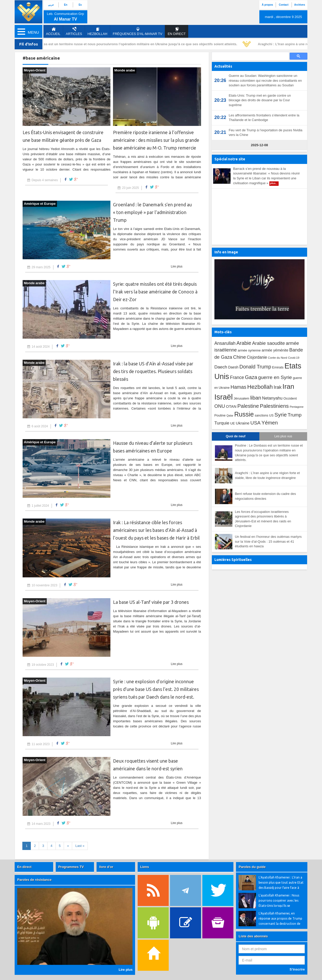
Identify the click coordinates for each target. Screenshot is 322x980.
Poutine (220, 415)
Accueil (53, 31)
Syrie (281, 415)
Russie (244, 414)
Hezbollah (97, 31)
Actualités (223, 66)
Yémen (270, 423)
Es (80, 5)
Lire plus (177, 266)
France (237, 377)
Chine (240, 357)
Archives (300, 5)
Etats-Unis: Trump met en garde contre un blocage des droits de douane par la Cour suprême (260, 100)
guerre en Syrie (275, 377)
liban (256, 398)
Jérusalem (242, 398)
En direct (24, 867)
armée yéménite (275, 350)
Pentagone (297, 407)
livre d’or (106, 867)
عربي (51, 5)
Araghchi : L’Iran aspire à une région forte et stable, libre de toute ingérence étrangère (267, 475)
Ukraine (243, 423)
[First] (80, 846)
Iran (288, 386)
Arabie (244, 343)
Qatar (230, 415)
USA (255, 423)
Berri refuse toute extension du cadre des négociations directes (266, 496)
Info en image (226, 252)
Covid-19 (294, 358)
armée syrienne (249, 350)
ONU (220, 406)
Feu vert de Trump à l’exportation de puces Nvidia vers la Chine (266, 133)
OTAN (231, 406)
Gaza (251, 377)
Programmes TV (71, 867)
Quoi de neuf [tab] (235, 436)
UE (232, 423)
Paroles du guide (252, 867)
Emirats (278, 367)
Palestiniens (274, 406)
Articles (74, 31)
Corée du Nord (277, 358)
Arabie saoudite (269, 343)
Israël (224, 397)
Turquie (222, 423)
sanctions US (264, 415)
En (66, 5)
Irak (278, 387)
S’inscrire (297, 969)
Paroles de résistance (34, 880)
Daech (221, 367)
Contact (284, 5)
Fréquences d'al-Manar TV (138, 31)
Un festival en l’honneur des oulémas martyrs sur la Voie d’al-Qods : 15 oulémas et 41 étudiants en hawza (268, 541)
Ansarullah (225, 343)
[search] (250, 56)
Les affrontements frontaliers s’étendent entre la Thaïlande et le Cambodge (264, 118)
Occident (290, 398)
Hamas (238, 387)
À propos (267, 5)
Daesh (233, 367)
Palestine (248, 406)
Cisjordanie (257, 357)
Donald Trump (255, 367)
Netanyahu (272, 398)
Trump (295, 415)
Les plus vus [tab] (283, 436)
